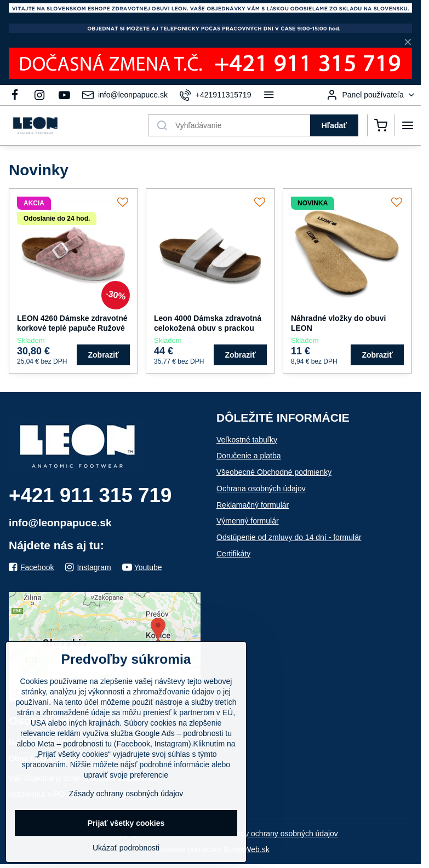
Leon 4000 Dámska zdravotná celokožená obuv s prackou (208, 323)
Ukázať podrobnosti (126, 848)
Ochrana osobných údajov (261, 488)
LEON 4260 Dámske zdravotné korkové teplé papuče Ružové (72, 323)
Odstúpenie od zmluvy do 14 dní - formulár (289, 537)
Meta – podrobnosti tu (75, 744)
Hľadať (334, 125)
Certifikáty (233, 554)
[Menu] (408, 125)
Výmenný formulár (248, 521)
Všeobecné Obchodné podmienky (274, 472)
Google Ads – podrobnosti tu (183, 733)
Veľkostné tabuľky (247, 440)
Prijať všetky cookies (126, 823)
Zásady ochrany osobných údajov (281, 833)
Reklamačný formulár (253, 505)
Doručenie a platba (249, 456)
